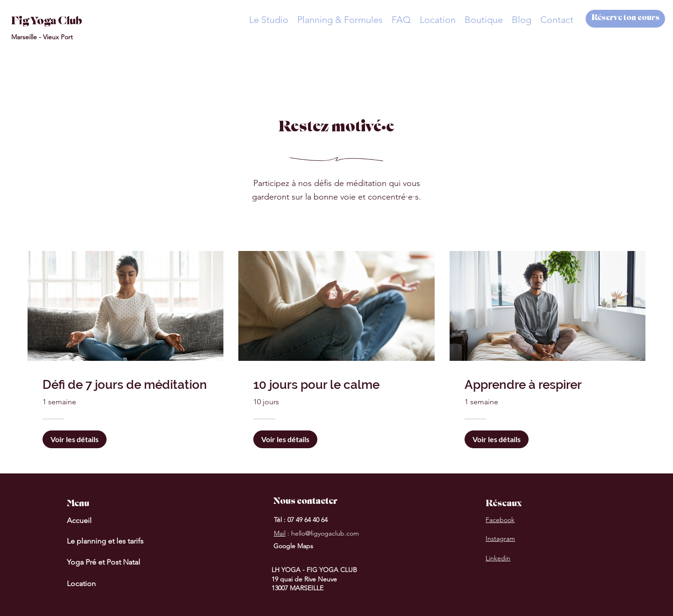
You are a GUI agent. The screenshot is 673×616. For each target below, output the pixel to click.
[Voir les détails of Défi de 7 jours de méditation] (75, 439)
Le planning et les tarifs (105, 541)
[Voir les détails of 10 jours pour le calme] (285, 439)
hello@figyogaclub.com (325, 533)
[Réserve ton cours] (625, 19)
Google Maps (293, 546)
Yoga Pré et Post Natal (104, 562)
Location (81, 584)
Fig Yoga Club (47, 22)
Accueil (79, 520)
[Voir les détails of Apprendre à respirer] (497, 439)
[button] (268, 20)
